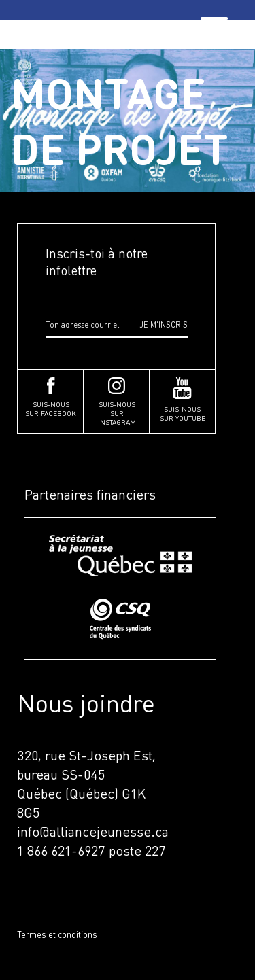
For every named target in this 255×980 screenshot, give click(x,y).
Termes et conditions (57, 934)
